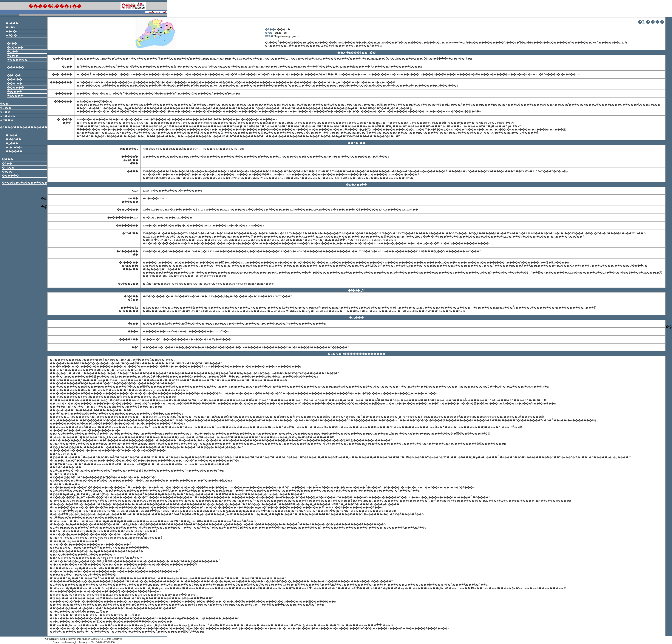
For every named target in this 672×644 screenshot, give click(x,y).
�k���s (12, 23)
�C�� (8, 168)
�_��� (12, 143)
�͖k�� (12, 43)
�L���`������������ (24, 127)
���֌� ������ (15, 67)
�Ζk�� (6, 108)
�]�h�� (14, 75)
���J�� (15, 83)
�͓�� (4, 104)
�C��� (7, 120)
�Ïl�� (7, 163)
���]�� (15, 79)
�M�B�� (13, 139)
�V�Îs (10, 27)
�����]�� (17, 60)
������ (15, 87)
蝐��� (8, 159)
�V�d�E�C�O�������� (25, 183)
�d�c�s (12, 35)
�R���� (15, 47)
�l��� (12, 135)
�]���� (15, 92)
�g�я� (13, 56)
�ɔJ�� (12, 52)
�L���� (8, 116)
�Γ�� (5, 112)
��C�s (11, 31)
